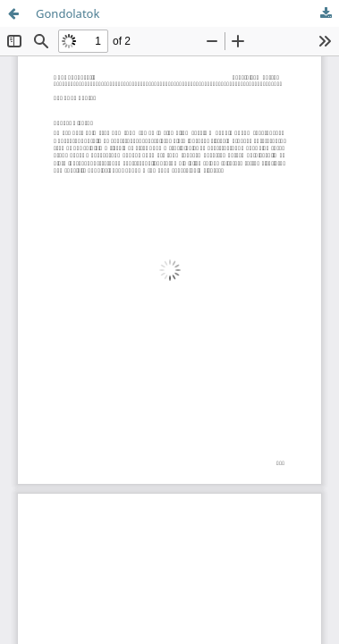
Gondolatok (68, 13)
